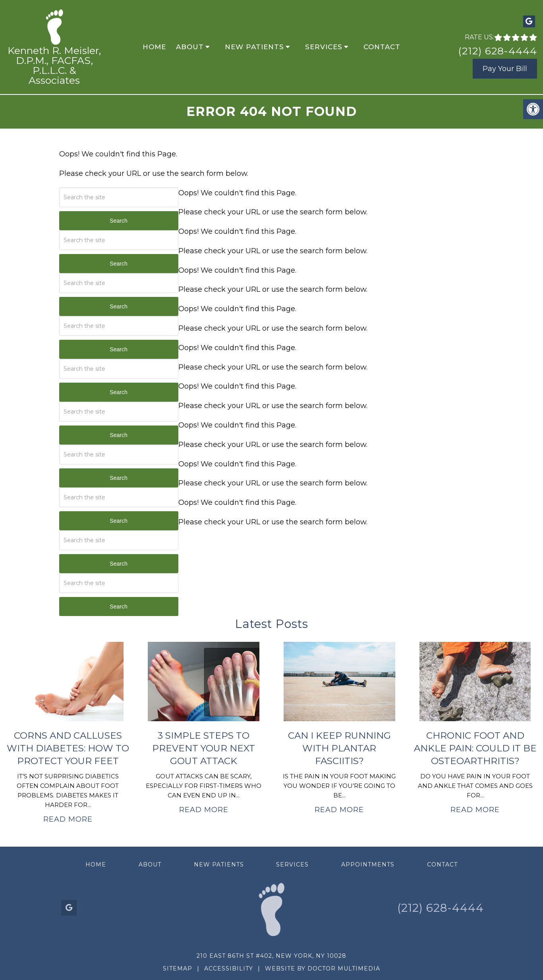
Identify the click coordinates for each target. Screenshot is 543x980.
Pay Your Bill (505, 69)
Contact (382, 47)
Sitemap (178, 968)
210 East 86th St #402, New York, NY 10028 (271, 956)
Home (154, 47)
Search (118, 221)
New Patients (254, 47)
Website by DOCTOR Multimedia (323, 968)
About (190, 47)
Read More (68, 819)
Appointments (368, 864)
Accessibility (229, 968)
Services (324, 47)
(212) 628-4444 (498, 51)
